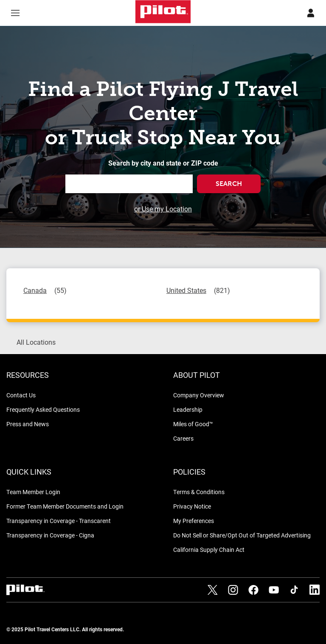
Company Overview (199, 395)
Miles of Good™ (193, 424)
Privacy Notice (192, 506)
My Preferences (194, 521)
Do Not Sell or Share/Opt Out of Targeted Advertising (242, 535)
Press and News (28, 424)
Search (229, 184)
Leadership (188, 409)
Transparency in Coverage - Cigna (50, 535)
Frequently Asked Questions (43, 409)
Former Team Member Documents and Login (65, 506)
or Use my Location (163, 209)
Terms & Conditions (199, 492)
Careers (183, 438)
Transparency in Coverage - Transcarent (59, 521)
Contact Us (21, 395)
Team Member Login (33, 492)
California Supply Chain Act (209, 550)
